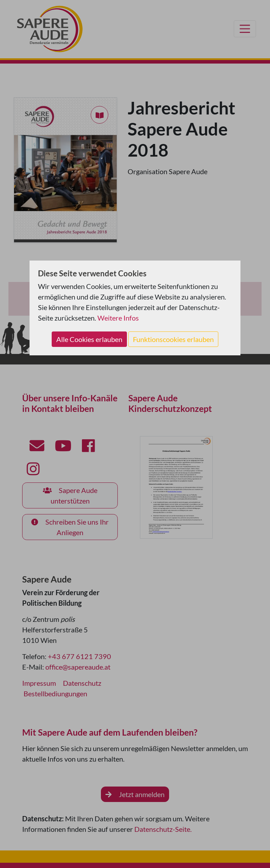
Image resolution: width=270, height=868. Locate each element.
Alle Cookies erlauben (89, 339)
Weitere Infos (118, 318)
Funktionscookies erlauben (173, 339)
